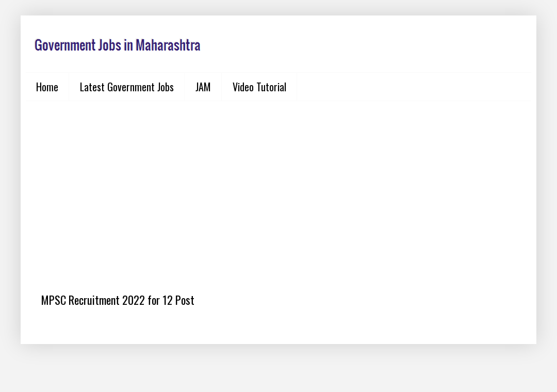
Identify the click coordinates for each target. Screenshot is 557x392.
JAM (203, 87)
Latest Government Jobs (127, 87)
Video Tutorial (259, 87)
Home (47, 87)
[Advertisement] (278, 189)
